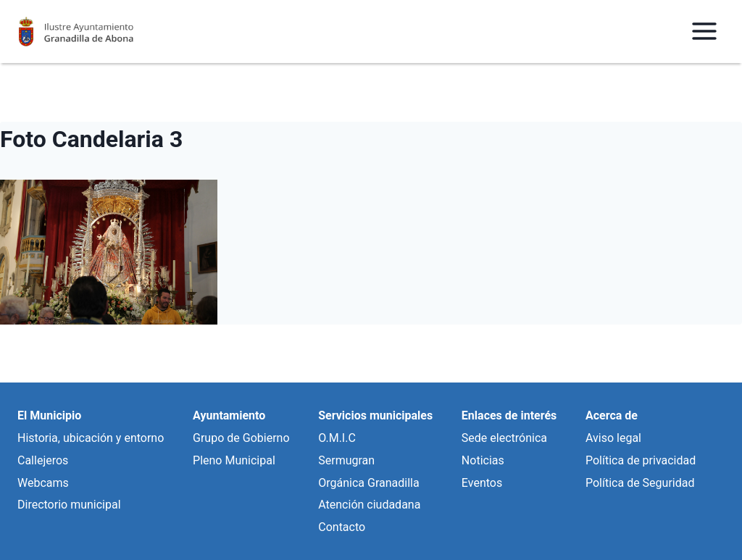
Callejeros (43, 460)
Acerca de (612, 415)
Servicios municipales (375, 415)
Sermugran (346, 460)
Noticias (483, 460)
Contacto (342, 527)
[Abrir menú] (704, 32)
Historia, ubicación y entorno (91, 438)
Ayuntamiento (229, 415)
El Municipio (49, 415)
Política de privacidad (641, 460)
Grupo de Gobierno (241, 438)
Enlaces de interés (509, 415)
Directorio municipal (69, 505)
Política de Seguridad (640, 483)
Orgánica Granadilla (368, 483)
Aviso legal (613, 438)
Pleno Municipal (234, 460)
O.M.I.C (337, 438)
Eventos (482, 483)
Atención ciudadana (369, 505)
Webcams (43, 483)
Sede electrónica (504, 438)
